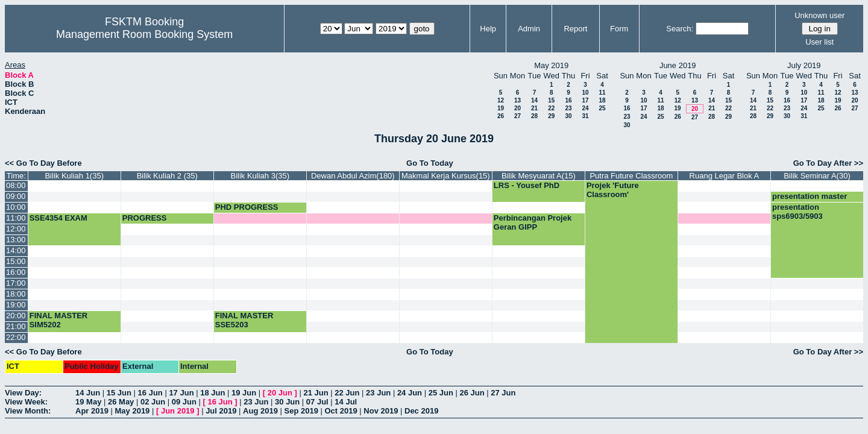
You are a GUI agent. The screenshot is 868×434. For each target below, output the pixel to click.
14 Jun (88, 393)
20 (517, 108)
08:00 (16, 185)
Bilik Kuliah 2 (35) (167, 176)
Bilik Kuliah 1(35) (74, 176)
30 (568, 116)
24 (585, 108)
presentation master (810, 196)
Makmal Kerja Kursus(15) (446, 176)
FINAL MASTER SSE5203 (244, 320)
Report (575, 29)
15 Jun (119, 393)
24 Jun (410, 393)
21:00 (16, 326)
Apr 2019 (92, 411)
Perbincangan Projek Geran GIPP (533, 222)
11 (602, 93)
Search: (680, 29)
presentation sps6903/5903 (797, 212)
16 (568, 100)
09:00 (16, 196)
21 (534, 108)
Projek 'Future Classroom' (613, 190)
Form (619, 29)
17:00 (16, 283)
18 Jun (212, 393)
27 (517, 116)
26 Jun (472, 393)
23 (568, 108)
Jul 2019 (221, 411)
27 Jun (503, 393)
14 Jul (346, 402)
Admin (529, 29)
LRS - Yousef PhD (527, 185)
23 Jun (378, 393)
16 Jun (150, 393)
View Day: (23, 393)
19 (501, 108)
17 (585, 100)
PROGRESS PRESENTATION (153, 222)
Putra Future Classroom (631, 176)
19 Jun (244, 393)
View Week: (26, 402)
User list (819, 42)
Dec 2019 (421, 411)
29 (551, 116)
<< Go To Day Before (43, 163)
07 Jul (317, 402)
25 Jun (441, 393)
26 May (121, 402)
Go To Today (430, 163)
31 (585, 116)
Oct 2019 (341, 411)
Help (488, 29)
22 (551, 108)
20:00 (16, 316)
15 (551, 100)
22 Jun (347, 393)
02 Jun (153, 402)
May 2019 (133, 411)
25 (602, 108)
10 (585, 93)
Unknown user (819, 15)
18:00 (16, 294)
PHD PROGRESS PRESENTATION (247, 212)
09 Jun (184, 402)
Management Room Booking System (144, 34)
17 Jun (181, 393)
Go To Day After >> (828, 163)
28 (534, 116)
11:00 (16, 218)
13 (517, 100)
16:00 (16, 272)
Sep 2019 (301, 411)
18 (602, 100)
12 (501, 100)
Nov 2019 (381, 411)
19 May (88, 402)
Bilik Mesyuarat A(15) (539, 176)
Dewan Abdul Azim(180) (353, 176)
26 (501, 116)
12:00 (16, 229)
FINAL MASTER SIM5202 (59, 320)
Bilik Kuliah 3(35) (260, 176)
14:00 (16, 250)
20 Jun (280, 393)
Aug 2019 (260, 411)
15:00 (16, 261)
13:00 (16, 240)
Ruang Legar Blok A (725, 176)
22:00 (16, 337)
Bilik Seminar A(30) (817, 176)
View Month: (28, 411)
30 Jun (287, 402)
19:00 (16, 305)
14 (534, 100)
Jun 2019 (178, 411)
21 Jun (316, 393)
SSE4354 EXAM (58, 218)
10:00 (16, 207)
